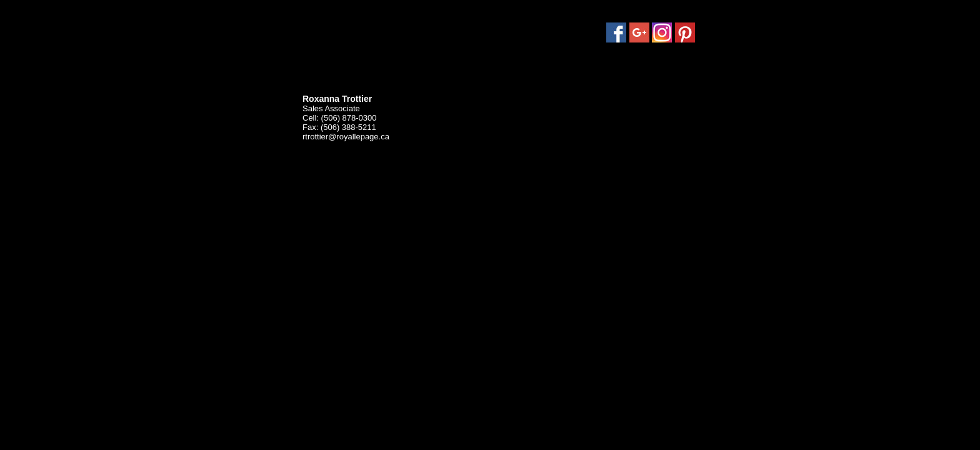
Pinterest (685, 32)
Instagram (662, 32)
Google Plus (639, 32)
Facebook (616, 32)
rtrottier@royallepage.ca (346, 137)
